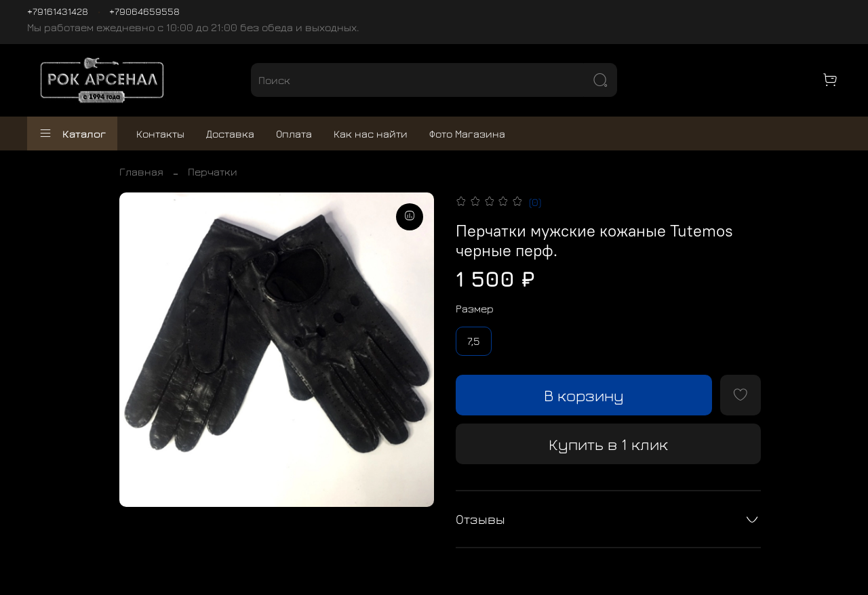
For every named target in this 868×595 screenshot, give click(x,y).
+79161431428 (58, 11)
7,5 (474, 341)
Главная (141, 171)
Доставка (230, 134)
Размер (475, 308)
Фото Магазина (467, 134)
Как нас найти (371, 134)
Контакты (160, 134)
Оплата (294, 134)
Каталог (72, 134)
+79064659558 (144, 11)
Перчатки (213, 171)
